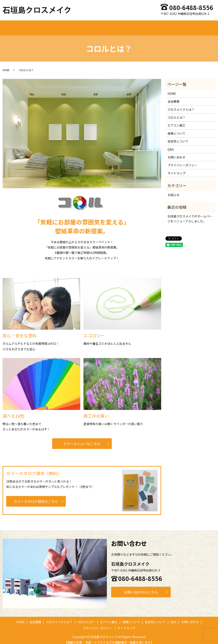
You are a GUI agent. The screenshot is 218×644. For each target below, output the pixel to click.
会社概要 (53, 26)
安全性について (171, 26)
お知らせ (174, 191)
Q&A (188, 26)
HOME (38, 26)
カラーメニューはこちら (82, 440)
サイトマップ (176, 169)
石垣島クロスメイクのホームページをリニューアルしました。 (190, 214)
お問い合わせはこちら (141, 588)
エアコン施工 (125, 26)
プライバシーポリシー (182, 161)
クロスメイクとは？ (76, 26)
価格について (147, 26)
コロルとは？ (103, 26)
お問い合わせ (204, 26)
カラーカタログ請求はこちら (36, 497)
